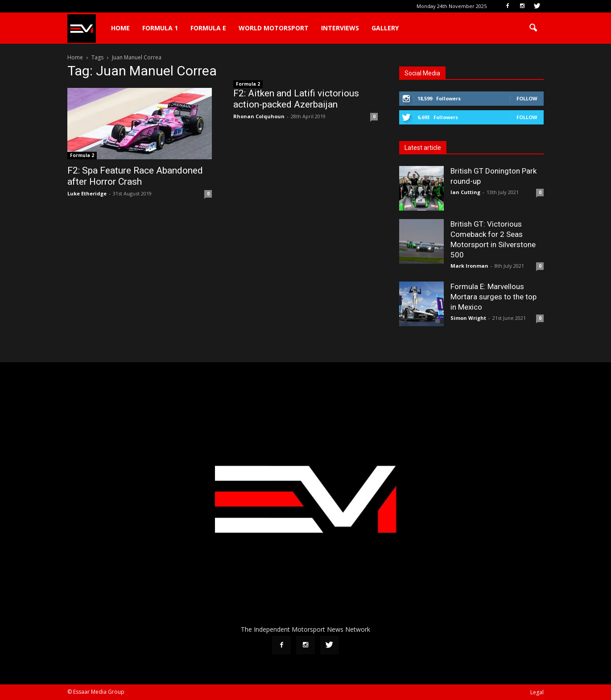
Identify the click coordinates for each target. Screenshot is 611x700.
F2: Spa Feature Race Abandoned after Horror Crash (135, 176)
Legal (537, 692)
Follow (527, 98)
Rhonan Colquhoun (259, 116)
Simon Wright (468, 318)
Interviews (340, 28)
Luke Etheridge (87, 193)
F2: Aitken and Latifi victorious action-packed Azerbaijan (296, 99)
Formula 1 (160, 28)
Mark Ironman (469, 266)
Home (120, 28)
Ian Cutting (465, 192)
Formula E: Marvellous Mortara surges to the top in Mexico (493, 297)
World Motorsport (274, 28)
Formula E (208, 28)
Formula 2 (82, 155)
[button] (533, 28)
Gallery (385, 28)
